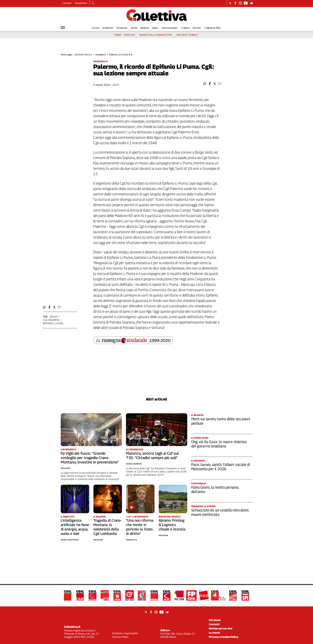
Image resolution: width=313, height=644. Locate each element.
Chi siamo (215, 620)
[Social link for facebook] (235, 3)
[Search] (93, 3)
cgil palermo (51, 320)
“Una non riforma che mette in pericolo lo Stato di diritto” (140, 527)
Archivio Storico (83, 54)
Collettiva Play (213, 28)
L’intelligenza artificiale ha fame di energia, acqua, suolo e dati (75, 527)
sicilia (54, 317)
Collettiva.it (72, 627)
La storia (214, 633)
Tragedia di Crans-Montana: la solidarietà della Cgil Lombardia (107, 527)
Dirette (197, 28)
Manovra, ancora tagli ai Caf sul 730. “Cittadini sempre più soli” (152, 455)
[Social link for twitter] (230, 3)
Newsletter (81, 3)
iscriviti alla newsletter (156, 35)
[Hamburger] (63, 27)
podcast (129, 35)
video (118, 35)
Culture (186, 28)
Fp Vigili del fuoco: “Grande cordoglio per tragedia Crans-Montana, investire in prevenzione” (90, 458)
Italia (155, 28)
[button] (205, 84)
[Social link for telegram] (251, 3)
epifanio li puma (53, 323)
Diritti (134, 28)
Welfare (145, 28)
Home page (66, 54)
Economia (122, 28)
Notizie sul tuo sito (221, 628)
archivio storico (187, 35)
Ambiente (108, 28)
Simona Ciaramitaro (70, 540)
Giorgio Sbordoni (134, 464)
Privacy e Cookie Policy (224, 637)
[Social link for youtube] (246, 3)
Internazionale (170, 28)
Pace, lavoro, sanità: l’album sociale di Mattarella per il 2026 (221, 467)
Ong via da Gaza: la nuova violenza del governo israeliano (219, 444)
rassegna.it (101, 54)
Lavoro (95, 28)
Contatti (67, 3)
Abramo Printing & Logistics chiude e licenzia (172, 525)
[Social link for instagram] (240, 3)
